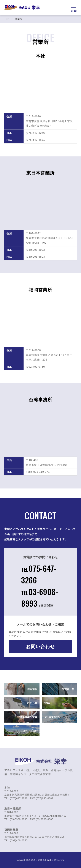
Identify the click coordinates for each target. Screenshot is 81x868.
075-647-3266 (39, 574)
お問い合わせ (40, 646)
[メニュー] (73, 8)
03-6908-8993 (40, 597)
